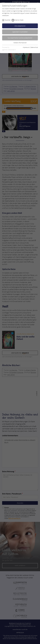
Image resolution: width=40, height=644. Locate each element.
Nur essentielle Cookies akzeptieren (20, 38)
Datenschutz (34, 47)
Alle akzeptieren (20, 26)
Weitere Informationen (20, 43)
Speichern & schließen (20, 32)
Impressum (26, 47)
